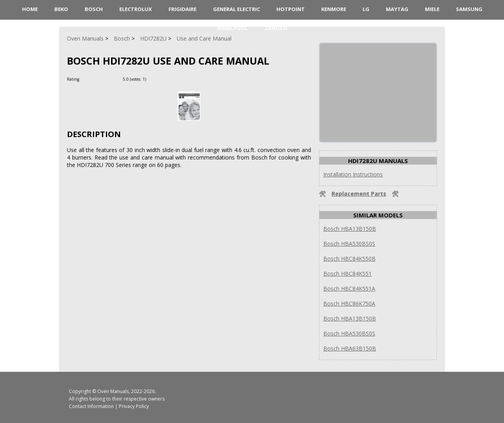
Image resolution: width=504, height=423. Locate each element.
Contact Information (91, 406)
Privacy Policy (134, 406)
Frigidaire (183, 9)
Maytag (397, 9)
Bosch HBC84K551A (349, 288)
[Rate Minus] (163, 79)
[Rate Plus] (153, 79)
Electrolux (136, 9)
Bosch (94, 9)
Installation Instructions (353, 174)
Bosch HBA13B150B (350, 229)
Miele (432, 9)
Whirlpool (233, 28)
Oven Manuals (113, 391)
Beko (61, 9)
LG (366, 9)
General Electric (236, 9)
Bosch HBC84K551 (347, 274)
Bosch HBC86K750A (349, 303)
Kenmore (334, 9)
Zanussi (276, 28)
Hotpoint (291, 9)
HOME (30, 9)
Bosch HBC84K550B (349, 259)
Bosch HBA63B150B (350, 348)
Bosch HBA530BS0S (349, 244)
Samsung (469, 9)
